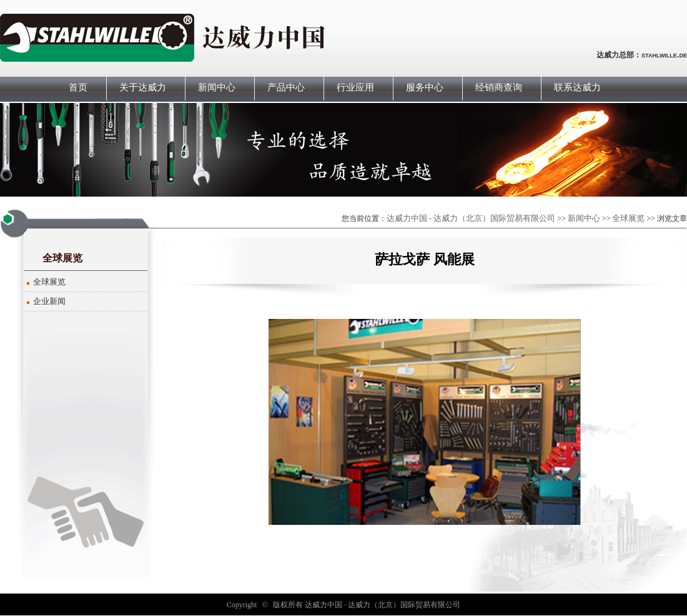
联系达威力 (577, 87)
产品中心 (286, 87)
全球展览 (628, 218)
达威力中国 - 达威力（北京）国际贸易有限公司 (471, 218)
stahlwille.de (664, 55)
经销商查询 (499, 87)
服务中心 (425, 87)
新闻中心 (217, 87)
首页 (78, 87)
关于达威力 (143, 87)
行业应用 (355, 87)
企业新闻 (49, 301)
